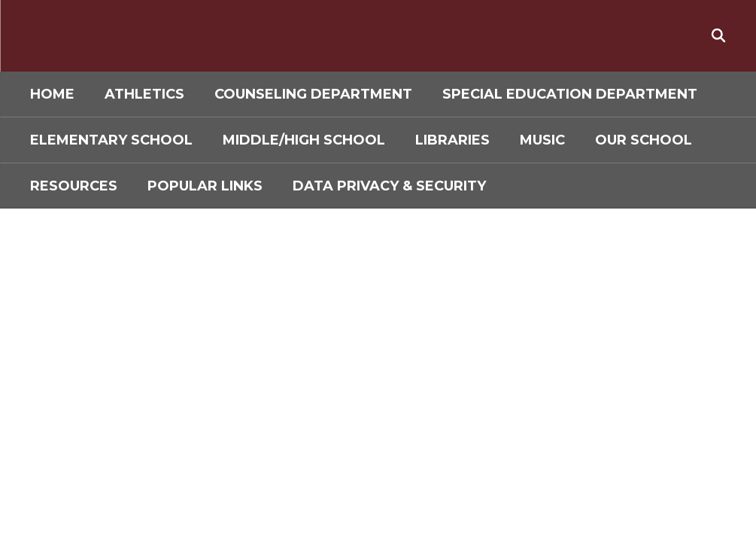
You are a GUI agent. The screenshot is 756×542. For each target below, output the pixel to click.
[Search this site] (718, 35)
